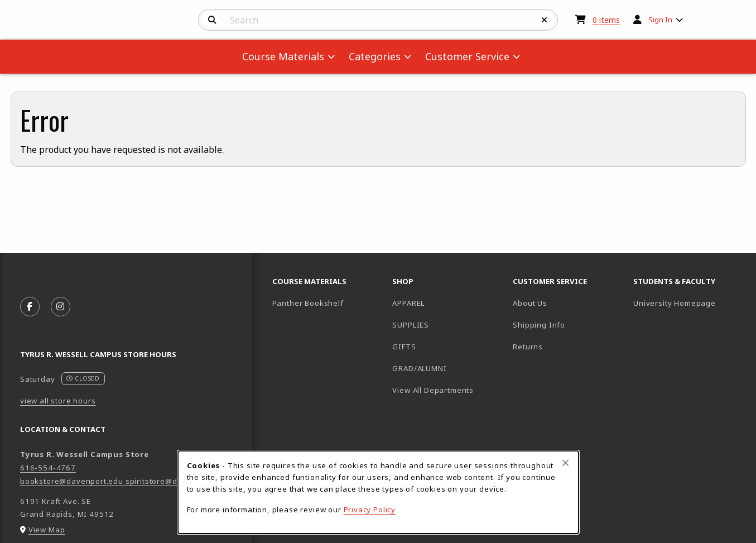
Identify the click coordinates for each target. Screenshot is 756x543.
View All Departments (433, 390)
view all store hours (58, 401)
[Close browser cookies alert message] (565, 463)
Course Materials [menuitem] (283, 56)
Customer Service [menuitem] (467, 56)
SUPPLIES (411, 325)
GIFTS (404, 347)
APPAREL (408, 303)
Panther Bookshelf (328, 303)
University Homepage (689, 303)
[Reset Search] (545, 20)
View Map (47, 530)
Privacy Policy (370, 510)
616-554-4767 (48, 468)
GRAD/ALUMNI (419, 368)
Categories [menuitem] (375, 56)
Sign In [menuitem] (660, 20)
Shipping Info (539, 325)
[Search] (212, 20)
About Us (530, 303)
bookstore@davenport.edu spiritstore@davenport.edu (124, 481)
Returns (528, 347)
